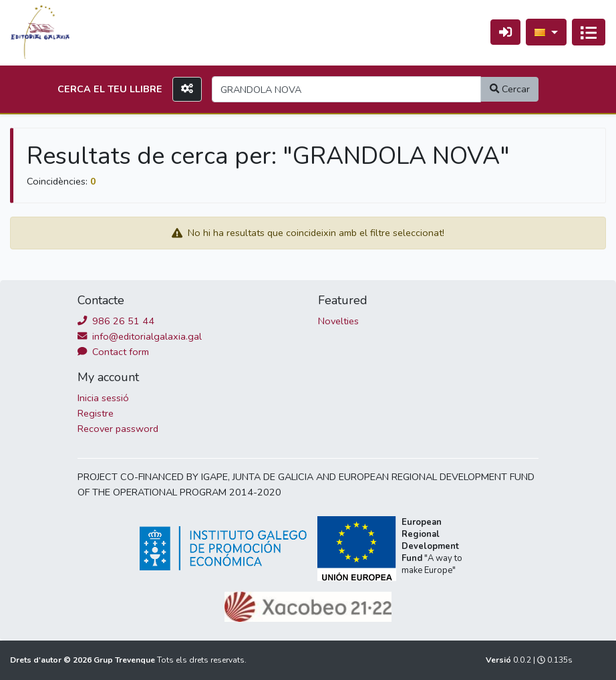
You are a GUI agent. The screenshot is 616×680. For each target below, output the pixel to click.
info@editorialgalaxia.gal (140, 336)
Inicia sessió (103, 398)
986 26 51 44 (116, 321)
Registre (96, 413)
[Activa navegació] (589, 32)
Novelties (338, 321)
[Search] (346, 89)
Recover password (118, 429)
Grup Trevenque (125, 660)
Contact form (113, 352)
